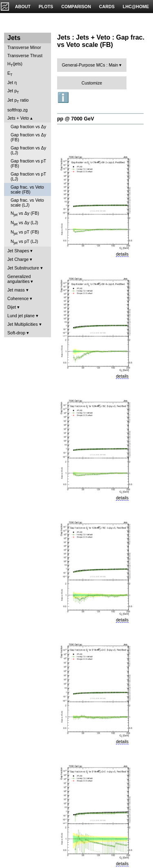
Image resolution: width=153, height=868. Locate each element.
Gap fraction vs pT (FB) (28, 163)
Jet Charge (18, 259)
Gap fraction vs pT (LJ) (28, 176)
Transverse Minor (24, 47)
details (122, 254)
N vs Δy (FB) (25, 214)
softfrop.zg (18, 110)
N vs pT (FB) (25, 233)
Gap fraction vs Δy (28, 127)
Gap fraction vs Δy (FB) (28, 137)
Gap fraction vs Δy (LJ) (28, 150)
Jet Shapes (18, 251)
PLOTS (46, 7)
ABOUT (23, 7)
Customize (92, 83)
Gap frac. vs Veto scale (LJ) (27, 203)
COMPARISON (76, 7)
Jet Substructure (23, 268)
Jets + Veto (18, 118)
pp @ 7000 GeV (75, 119)
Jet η (12, 82)
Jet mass (16, 290)
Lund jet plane (21, 316)
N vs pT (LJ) (24, 242)
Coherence (18, 298)
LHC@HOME (136, 7)
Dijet (12, 307)
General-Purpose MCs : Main (90, 65)
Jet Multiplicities (23, 324)
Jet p (13, 91)
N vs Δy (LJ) (24, 223)
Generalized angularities (19, 279)
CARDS (107, 7)
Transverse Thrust (25, 56)
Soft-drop (16, 333)
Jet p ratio (18, 101)
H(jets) (15, 64)
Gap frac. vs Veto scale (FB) (27, 189)
